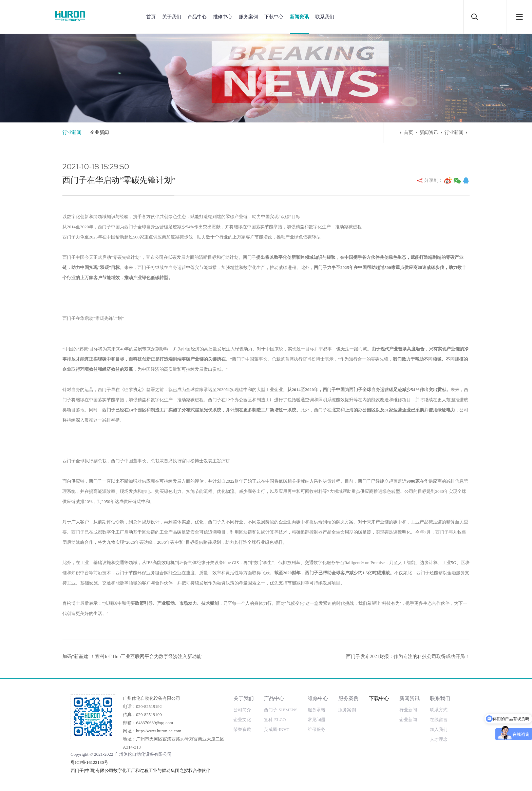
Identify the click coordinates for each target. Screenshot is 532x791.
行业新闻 (72, 132)
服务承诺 (317, 710)
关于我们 (172, 17)
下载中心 (274, 17)
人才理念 (439, 739)
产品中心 (197, 17)
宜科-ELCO (275, 720)
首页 (151, 17)
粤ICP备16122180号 (89, 762)
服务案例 (248, 17)
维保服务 (317, 729)
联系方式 (439, 710)
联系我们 (325, 17)
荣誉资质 (242, 729)
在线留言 (439, 720)
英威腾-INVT (277, 729)
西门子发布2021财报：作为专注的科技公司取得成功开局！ (408, 657)
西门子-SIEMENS (281, 710)
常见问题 (317, 720)
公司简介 (242, 710)
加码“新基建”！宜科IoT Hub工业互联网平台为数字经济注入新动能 (132, 657)
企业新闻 (99, 132)
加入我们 (439, 729)
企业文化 (242, 720)
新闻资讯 (299, 17)
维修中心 (223, 17)
